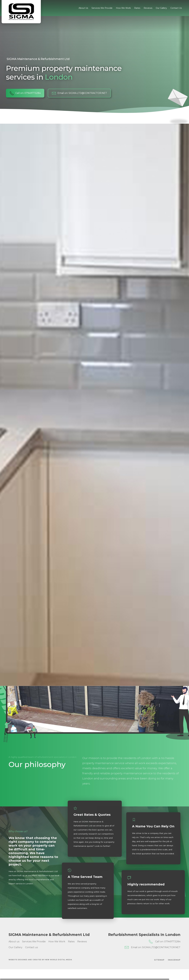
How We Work (123, 8)
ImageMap (174, 960)
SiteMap (159, 960)
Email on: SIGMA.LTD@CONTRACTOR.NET (79, 93)
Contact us (176, 8)
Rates (137, 8)
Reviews (148, 8)
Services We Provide (102, 8)
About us (83, 8)
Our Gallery (161, 8)
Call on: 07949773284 (25, 93)
